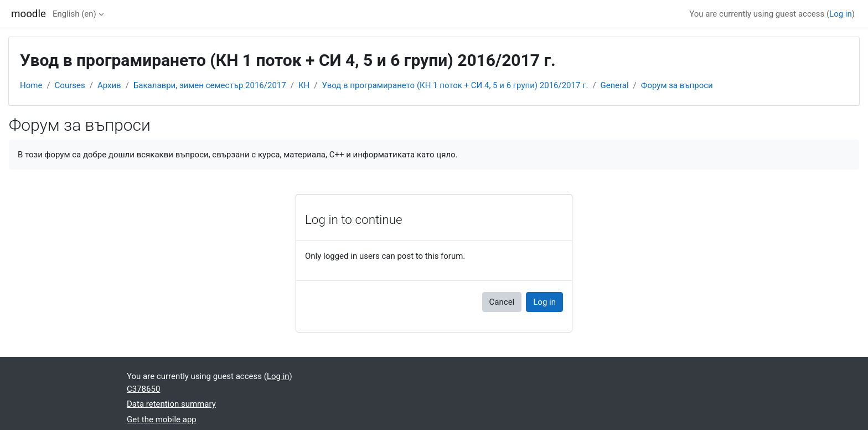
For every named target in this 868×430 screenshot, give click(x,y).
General (615, 85)
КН (304, 85)
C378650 (143, 389)
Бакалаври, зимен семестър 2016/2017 (210, 85)
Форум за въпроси (677, 85)
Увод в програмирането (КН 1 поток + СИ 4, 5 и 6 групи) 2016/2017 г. (455, 85)
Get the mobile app (162, 419)
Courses (70, 85)
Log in (841, 14)
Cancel (502, 302)
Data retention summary (171, 404)
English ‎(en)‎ (74, 14)
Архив (109, 85)
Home (31, 85)
